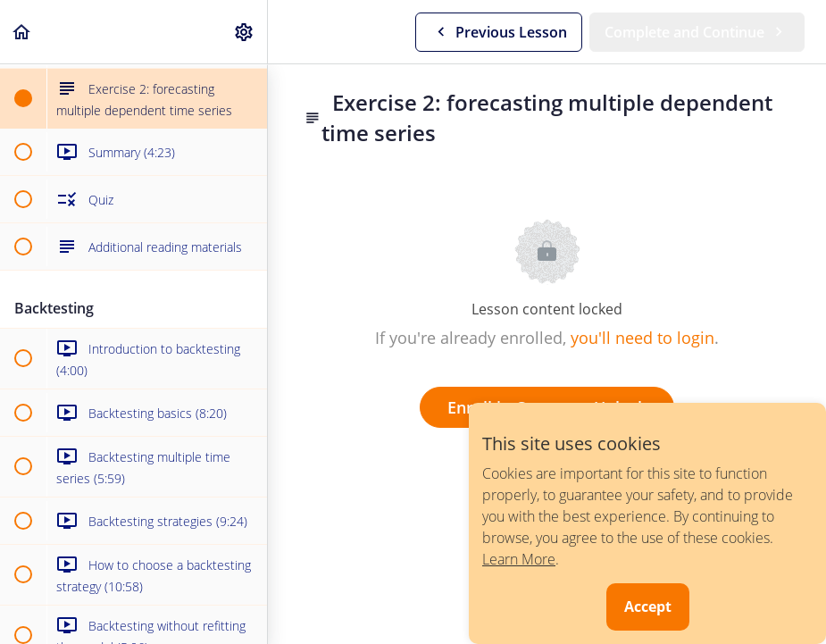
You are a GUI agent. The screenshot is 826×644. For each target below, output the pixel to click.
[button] (22, 32)
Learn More (519, 559)
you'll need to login (642, 338)
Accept (648, 606)
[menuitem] (245, 32)
